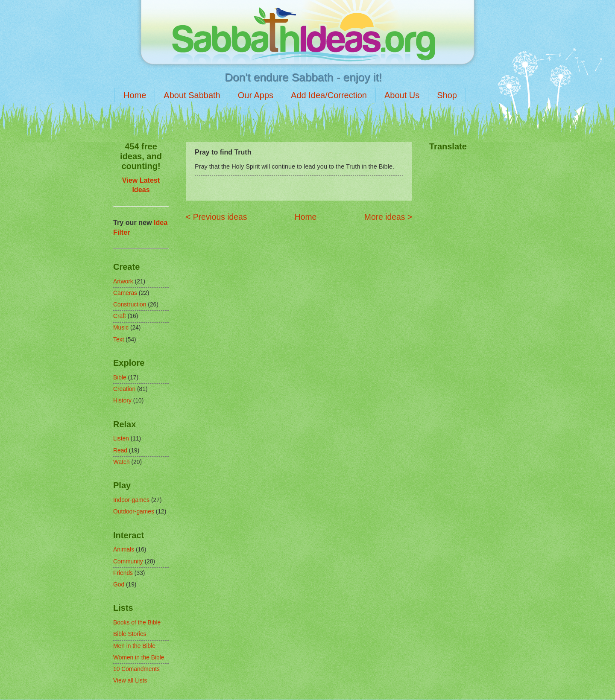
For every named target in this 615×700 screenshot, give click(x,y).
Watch (122, 462)
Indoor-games (131, 500)
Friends (123, 573)
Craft (120, 316)
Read (120, 451)
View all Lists (130, 681)
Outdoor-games (134, 512)
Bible (120, 378)
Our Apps (256, 95)
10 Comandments (136, 669)
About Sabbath (192, 95)
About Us (402, 95)
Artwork (123, 281)
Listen (121, 439)
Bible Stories (130, 634)
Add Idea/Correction (329, 95)
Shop (447, 95)
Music (121, 328)
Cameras (125, 293)
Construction (130, 305)
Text (119, 340)
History (122, 401)
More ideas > (388, 217)
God (119, 585)
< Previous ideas (216, 217)
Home (135, 95)
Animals (124, 550)
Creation (124, 389)
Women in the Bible (139, 658)
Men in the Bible (134, 646)
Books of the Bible (137, 623)
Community (128, 561)
